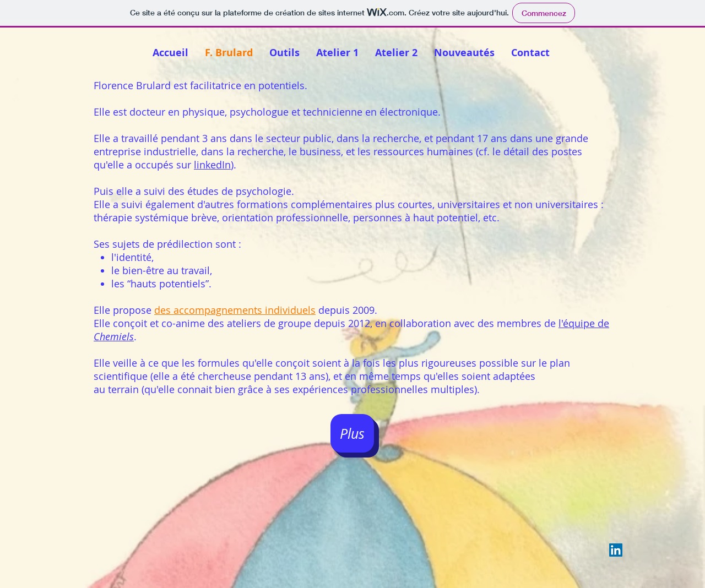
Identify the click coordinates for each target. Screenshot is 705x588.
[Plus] (352, 433)
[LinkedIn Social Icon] (616, 550)
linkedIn (212, 165)
